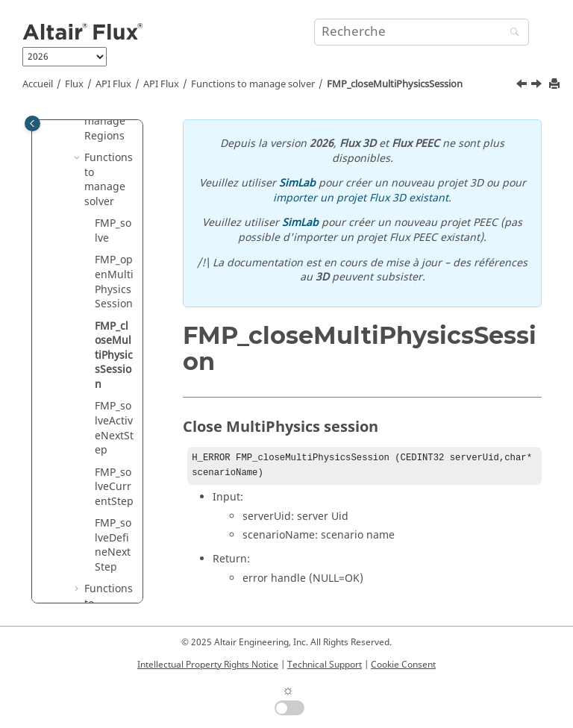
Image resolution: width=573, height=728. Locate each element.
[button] (78, 158)
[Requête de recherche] (422, 32)
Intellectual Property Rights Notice (208, 665)
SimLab (297, 183)
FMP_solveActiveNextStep (114, 428)
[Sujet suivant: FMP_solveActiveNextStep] (538, 86)
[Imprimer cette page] (556, 85)
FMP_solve (113, 231)
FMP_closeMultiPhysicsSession (395, 84)
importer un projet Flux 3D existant (361, 198)
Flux (74, 84)
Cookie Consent (403, 665)
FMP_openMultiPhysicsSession (114, 282)
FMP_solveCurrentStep (114, 487)
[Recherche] (511, 33)
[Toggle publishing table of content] (32, 123)
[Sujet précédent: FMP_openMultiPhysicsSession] (523, 86)
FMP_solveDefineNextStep (113, 545)
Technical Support (325, 665)
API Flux (113, 84)
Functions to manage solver (253, 84)
